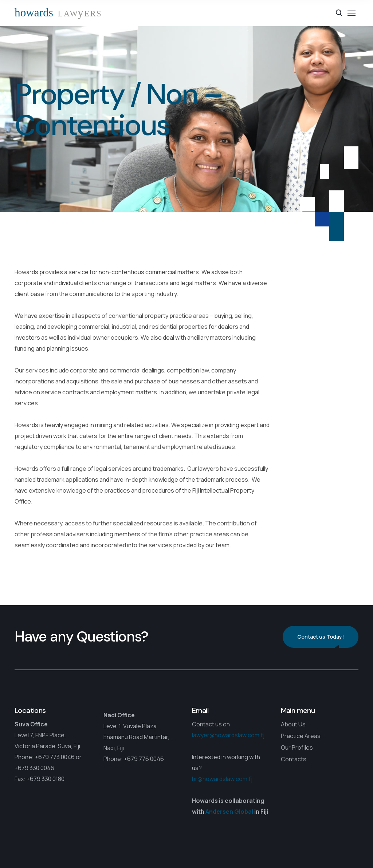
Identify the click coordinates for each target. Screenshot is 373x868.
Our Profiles (297, 747)
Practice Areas (301, 736)
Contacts (294, 759)
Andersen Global (229, 812)
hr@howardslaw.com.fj (222, 779)
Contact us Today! (321, 637)
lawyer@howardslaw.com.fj (228, 735)
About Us (293, 724)
